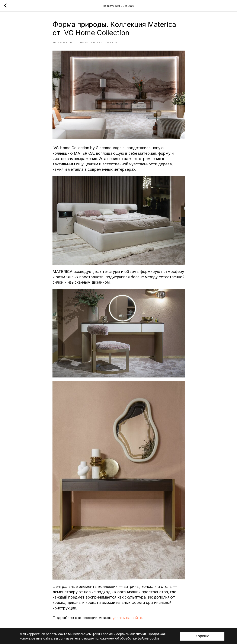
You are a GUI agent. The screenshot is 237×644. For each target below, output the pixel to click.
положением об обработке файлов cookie (127, 638)
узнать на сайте (127, 618)
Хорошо (202, 636)
